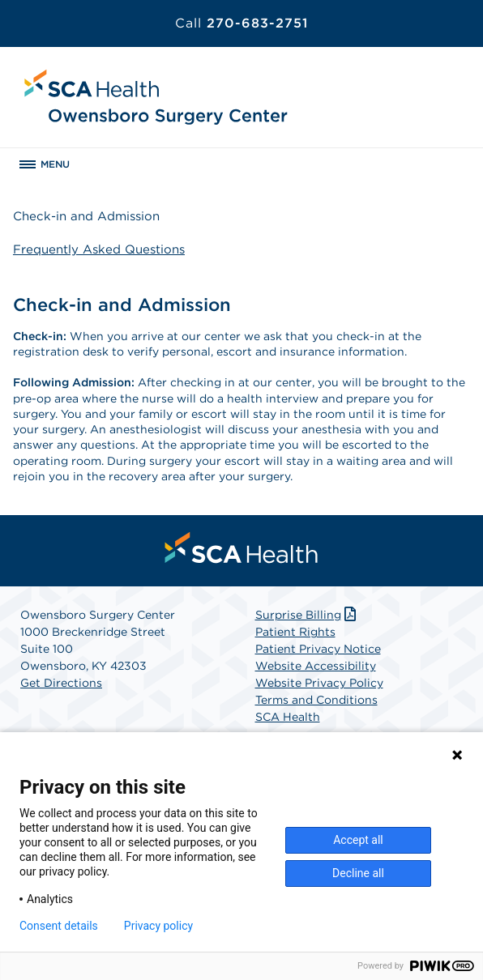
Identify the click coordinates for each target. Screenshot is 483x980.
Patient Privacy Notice (318, 649)
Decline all (358, 873)
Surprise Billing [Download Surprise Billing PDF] (308, 615)
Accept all (358, 840)
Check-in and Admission (86, 216)
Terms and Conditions (316, 700)
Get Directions (61, 683)
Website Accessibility (316, 666)
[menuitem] (241, 548)
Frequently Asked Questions (99, 249)
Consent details (59, 926)
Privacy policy (158, 926)
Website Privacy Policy (319, 683)
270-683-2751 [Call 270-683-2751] (241, 23)
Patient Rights (295, 632)
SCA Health (288, 717)
